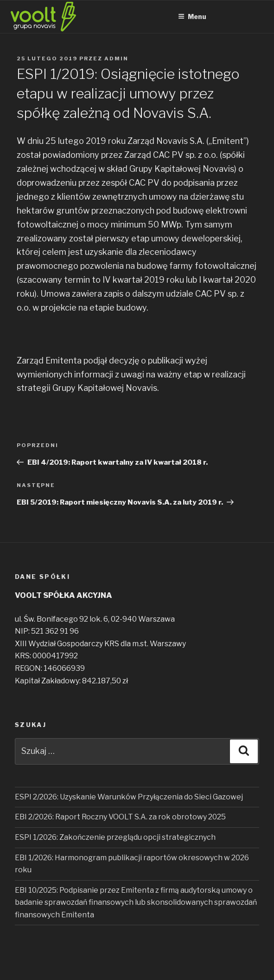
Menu (192, 16)
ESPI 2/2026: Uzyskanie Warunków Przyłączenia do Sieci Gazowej (129, 797)
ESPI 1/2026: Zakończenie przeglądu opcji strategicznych (115, 837)
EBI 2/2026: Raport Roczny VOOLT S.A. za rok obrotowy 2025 (120, 817)
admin (116, 58)
